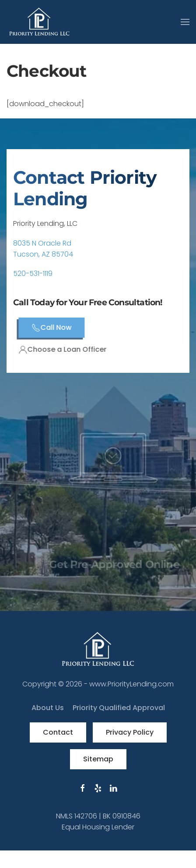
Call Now (60, 327)
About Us (48, 708)
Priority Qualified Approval (119, 708)
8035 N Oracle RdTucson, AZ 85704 (43, 249)
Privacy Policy (130, 732)
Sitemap (98, 759)
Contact (58, 732)
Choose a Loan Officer (71, 349)
